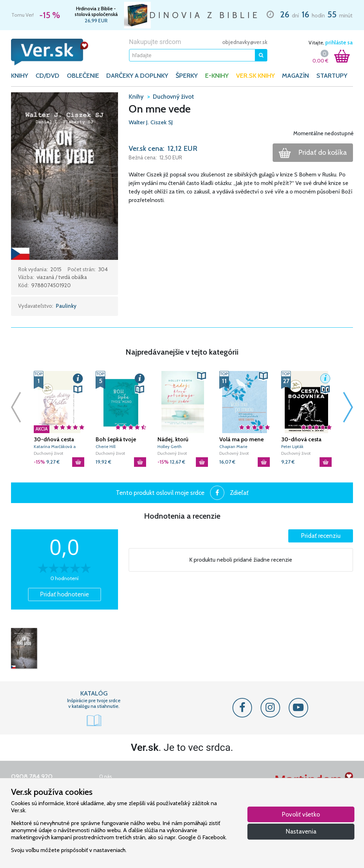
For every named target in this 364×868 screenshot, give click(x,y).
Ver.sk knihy (255, 76)
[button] (65, 175)
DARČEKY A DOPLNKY (137, 76)
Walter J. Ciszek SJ (151, 122)
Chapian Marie (233, 446)
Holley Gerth (170, 446)
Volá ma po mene (242, 439)
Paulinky (66, 306)
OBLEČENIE (83, 76)
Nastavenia (301, 831)
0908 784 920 (32, 776)
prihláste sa (339, 43)
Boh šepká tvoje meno (116, 440)
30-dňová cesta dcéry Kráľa (54, 440)
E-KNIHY (217, 76)
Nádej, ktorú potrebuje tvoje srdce (177, 440)
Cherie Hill (106, 446)
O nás (106, 776)
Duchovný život (49, 453)
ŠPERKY (187, 76)
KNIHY (20, 76)
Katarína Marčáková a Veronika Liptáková (55, 447)
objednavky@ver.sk (245, 42)
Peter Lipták (292, 446)
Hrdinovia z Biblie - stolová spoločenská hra (96, 11)
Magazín (295, 76)
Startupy (332, 76)
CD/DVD (47, 76)
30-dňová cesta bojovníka (301, 440)
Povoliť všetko (301, 814)
